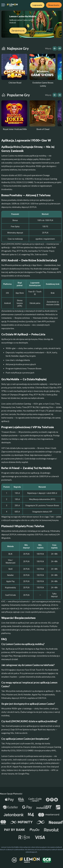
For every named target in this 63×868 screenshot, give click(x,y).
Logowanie (37, 5)
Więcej (48, 48)
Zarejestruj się (18, 30)
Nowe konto (54, 5)
